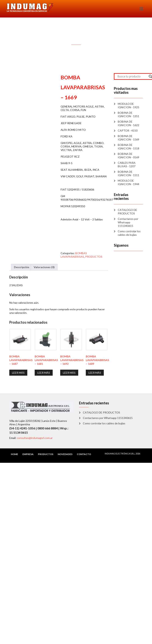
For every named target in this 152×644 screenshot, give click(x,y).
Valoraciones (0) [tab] (44, 267)
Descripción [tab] (22, 267)
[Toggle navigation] (141, 9)
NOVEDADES (65, 454)
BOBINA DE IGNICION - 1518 (128, 147)
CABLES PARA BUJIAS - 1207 (127, 164)
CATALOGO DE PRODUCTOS (127, 212)
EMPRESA (28, 454)
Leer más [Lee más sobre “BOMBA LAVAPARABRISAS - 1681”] (44, 373)
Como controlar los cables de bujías (129, 233)
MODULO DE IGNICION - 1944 (128, 182)
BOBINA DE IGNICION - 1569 (128, 138)
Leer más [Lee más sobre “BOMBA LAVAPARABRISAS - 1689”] (95, 373)
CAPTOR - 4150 (128, 130)
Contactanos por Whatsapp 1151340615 (128, 222)
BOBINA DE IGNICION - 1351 (128, 114)
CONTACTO (84, 454)
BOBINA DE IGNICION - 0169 (128, 156)
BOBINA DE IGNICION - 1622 (128, 123)
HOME (14, 454)
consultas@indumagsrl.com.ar (35, 438)
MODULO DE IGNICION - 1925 (128, 105)
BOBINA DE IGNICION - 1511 (128, 173)
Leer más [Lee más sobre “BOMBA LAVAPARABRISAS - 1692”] (69, 373)
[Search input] (132, 76)
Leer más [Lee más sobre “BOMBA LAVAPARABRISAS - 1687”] (18, 373)
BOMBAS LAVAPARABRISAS (74, 255)
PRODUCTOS (94, 257)
